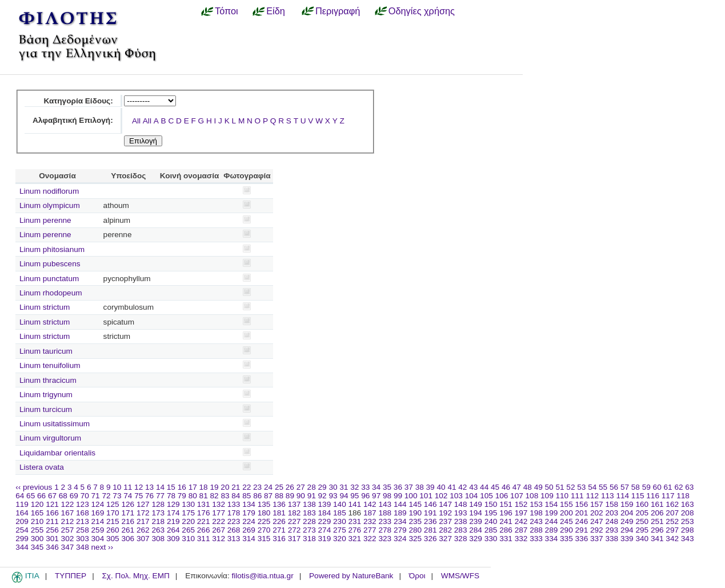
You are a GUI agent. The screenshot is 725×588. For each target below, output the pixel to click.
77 (160, 496)
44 (484, 487)
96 (365, 496)
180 (264, 513)
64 (20, 496)
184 (325, 513)
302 (68, 539)
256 (52, 530)
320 (340, 539)
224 (249, 521)
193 (461, 513)
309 (173, 539)
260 (113, 530)
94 (344, 496)
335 (566, 539)
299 (22, 539)
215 (113, 521)
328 (461, 539)
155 (566, 504)
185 (340, 513)
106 (502, 496)
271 (279, 530)
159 (627, 504)
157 (597, 504)
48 (528, 487)
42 (462, 487)
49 (538, 487)
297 (672, 530)
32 (355, 487)
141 (355, 504)
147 (445, 504)
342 (672, 539)
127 (143, 504)
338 (612, 539)
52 (570, 487)
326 (430, 539)
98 (387, 496)
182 (295, 513)
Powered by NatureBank (351, 576)
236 (430, 521)
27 (301, 487)
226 (279, 521)
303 (83, 539)
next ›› (103, 547)
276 (355, 530)
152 (521, 504)
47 (517, 487)
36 (398, 487)
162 (672, 504)
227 (295, 521)
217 (143, 521)
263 (158, 530)
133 (234, 504)
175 (188, 513)
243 (536, 521)
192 (445, 513)
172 (143, 513)
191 (430, 513)
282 (445, 530)
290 (566, 530)
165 (37, 513)
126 (128, 504)
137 (295, 504)
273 (309, 530)
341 (657, 539)
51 (560, 487)
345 (37, 547)
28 (312, 487)
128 (158, 504)
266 (204, 530)
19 (214, 487)
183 (309, 513)
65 (31, 496)
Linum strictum (45, 307)
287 (521, 530)
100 (411, 496)
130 (188, 504)
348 (83, 547)
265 (188, 530)
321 (355, 539)
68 (63, 496)
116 (653, 496)
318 (309, 539)
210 (37, 521)
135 (264, 504)
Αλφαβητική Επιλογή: (73, 120)
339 (627, 539)
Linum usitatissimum (55, 424)
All (136, 121)
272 (295, 530)
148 (461, 504)
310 (188, 539)
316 (279, 539)
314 (249, 539)
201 (582, 513)
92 (323, 496)
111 (577, 496)
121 (52, 504)
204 (627, 513)
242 (521, 521)
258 (83, 530)
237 (445, 521)
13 (149, 487)
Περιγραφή (338, 11)
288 (536, 530)
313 (234, 539)
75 (139, 496)
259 (98, 530)
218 (158, 521)
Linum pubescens (50, 264)
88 (279, 496)
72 (106, 496)
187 (370, 513)
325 (415, 539)
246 (582, 521)
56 (614, 487)
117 (668, 496)
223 (234, 521)
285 (491, 530)
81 (204, 496)
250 (642, 521)
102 (441, 496)
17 (193, 487)
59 (646, 487)
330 (491, 539)
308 (158, 539)
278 (385, 530)
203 (612, 513)
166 (52, 513)
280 (415, 530)
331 (506, 539)
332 (521, 539)
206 (657, 513)
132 (219, 504)
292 (597, 530)
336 (582, 539)
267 (219, 530)
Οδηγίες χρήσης (422, 11)
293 (612, 530)
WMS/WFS (460, 576)
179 (249, 513)
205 (642, 513)
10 (117, 487)
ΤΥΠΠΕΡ (71, 576)
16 (182, 487)
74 (128, 496)
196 (506, 513)
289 (552, 530)
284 (476, 530)
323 (385, 539)
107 (517, 496)
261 (128, 530)
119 (22, 504)
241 (506, 521)
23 (257, 487)
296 (657, 530)
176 (204, 513)
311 (204, 539)
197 (521, 513)
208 (688, 513)
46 (506, 487)
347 (68, 547)
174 (173, 513)
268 (234, 530)
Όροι (417, 576)
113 (608, 496)
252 (672, 521)
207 (672, 513)
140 (340, 504)
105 (486, 496)
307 (143, 539)
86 (257, 496)
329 (476, 539)
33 (365, 487)
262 (143, 530)
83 (225, 496)
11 (128, 487)
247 (597, 521)
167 (68, 513)
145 (415, 504)
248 (612, 521)
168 (83, 513)
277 (370, 530)
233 (385, 521)
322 (370, 539)
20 (225, 487)
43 (473, 487)
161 (657, 504)
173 (158, 513)
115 (638, 496)
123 (83, 504)
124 (98, 504)
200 (566, 513)
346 (52, 547)
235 (415, 521)
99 (398, 496)
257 (68, 530)
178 (234, 513)
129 (173, 504)
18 (204, 487)
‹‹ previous (34, 487)
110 (562, 496)
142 (370, 504)
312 (219, 539)
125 (113, 504)
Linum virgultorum (50, 438)
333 (536, 539)
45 (495, 487)
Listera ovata (42, 467)
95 (355, 496)
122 (68, 504)
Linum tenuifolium (50, 365)
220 (188, 521)
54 (592, 487)
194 (476, 513)
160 (642, 504)
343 (688, 539)
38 (420, 487)
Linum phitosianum (52, 249)
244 (552, 521)
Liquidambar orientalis (57, 453)
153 (536, 504)
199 (552, 513)
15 (171, 487)
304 (98, 539)
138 (309, 504)
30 (333, 487)
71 (96, 496)
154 (552, 504)
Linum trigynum (46, 395)
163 (688, 504)
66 (41, 496)
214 (98, 521)
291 (582, 530)
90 (301, 496)
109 (547, 496)
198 (536, 513)
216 (128, 521)
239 (476, 521)
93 (333, 496)
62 (678, 487)
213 (83, 521)
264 (173, 530)
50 (549, 487)
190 (415, 513)
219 (173, 521)
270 (264, 530)
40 (441, 487)
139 (325, 504)
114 (622, 496)
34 (376, 487)
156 (582, 504)
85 (247, 496)
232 (370, 521)
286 (506, 530)
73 (117, 496)
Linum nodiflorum (49, 191)
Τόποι (227, 11)
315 (264, 539)
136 (279, 504)
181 (279, 513)
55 (603, 487)
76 (149, 496)
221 (204, 521)
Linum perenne (45, 220)
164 (22, 513)
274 (325, 530)
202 (597, 513)
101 (426, 496)
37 (409, 487)
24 (268, 487)
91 (312, 496)
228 (309, 521)
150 (491, 504)
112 (592, 496)
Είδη (276, 11)
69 (74, 496)
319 (325, 539)
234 (400, 521)
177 (219, 513)
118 (683, 496)
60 (657, 487)
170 (113, 513)
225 (264, 521)
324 (400, 539)
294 (627, 530)
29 (323, 487)
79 (182, 496)
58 (636, 487)
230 (340, 521)
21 (236, 487)
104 (472, 496)
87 (268, 496)
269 (249, 530)
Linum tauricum (46, 351)
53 (581, 487)
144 (400, 504)
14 (160, 487)
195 (491, 513)
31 (344, 487)
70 (85, 496)
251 (657, 521)
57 (625, 487)
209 (22, 521)
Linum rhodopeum (51, 293)
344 (22, 547)
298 (688, 530)
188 (385, 513)
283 (461, 530)
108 (532, 496)
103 (456, 496)
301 (52, 539)
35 (387, 487)
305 (113, 539)
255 (37, 530)
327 (445, 539)
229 (325, 521)
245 (566, 521)
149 (476, 504)
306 (128, 539)
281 (430, 530)
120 (37, 504)
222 (219, 521)
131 (204, 504)
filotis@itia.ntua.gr (262, 576)
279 (400, 530)
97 (376, 496)
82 (215, 496)
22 (247, 487)
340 (642, 539)
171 (128, 513)
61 (668, 487)
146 (430, 504)
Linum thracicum (48, 380)
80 (193, 496)
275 (340, 530)
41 (452, 487)
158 (612, 504)
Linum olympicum (50, 205)
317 (295, 539)
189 (400, 513)
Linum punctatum (49, 279)
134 (249, 504)
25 (279, 487)
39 (430, 487)
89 (290, 496)
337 (597, 539)
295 (642, 530)
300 (37, 539)
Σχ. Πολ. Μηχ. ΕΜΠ (135, 576)
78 (171, 496)
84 (236, 496)
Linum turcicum (46, 409)
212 (68, 521)
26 (290, 487)
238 (461, 521)
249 (627, 521)
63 (689, 487)
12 (139, 487)
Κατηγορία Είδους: (78, 101)
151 (506, 504)
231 (355, 521)
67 (52, 496)
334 (552, 539)
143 (385, 504)
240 (491, 521)
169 (98, 513)
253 (688, 521)
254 (22, 530)
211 (52, 521)
